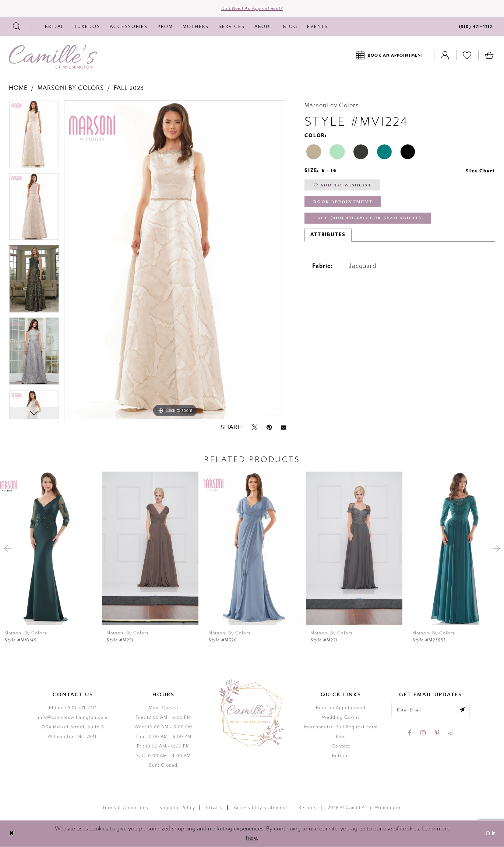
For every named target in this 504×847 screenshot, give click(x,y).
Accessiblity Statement (261, 808)
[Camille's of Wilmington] (53, 57)
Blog (341, 737)
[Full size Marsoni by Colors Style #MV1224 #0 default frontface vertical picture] (175, 260)
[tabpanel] (34, 137)
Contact (341, 746)
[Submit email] (463, 711)
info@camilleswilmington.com (73, 718)
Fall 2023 (129, 88)
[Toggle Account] (445, 55)
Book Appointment (343, 203)
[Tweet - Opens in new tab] (255, 428)
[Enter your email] (431, 711)
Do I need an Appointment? (252, 9)
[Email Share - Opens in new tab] (283, 428)
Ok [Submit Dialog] (490, 834)
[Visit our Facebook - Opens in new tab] (410, 734)
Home (18, 88)
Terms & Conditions (125, 808)
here (251, 839)
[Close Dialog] (12, 834)
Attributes (328, 237)
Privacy (214, 808)
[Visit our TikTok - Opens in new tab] (451, 734)
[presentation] (48, 549)
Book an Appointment (341, 708)
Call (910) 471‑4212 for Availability (369, 220)
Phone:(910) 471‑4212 (73, 708)
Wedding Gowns (341, 718)
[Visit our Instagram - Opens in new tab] (423, 734)
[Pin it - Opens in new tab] (269, 428)
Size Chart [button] (480, 171)
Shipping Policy (177, 808)
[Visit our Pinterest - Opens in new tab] (437, 734)
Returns (341, 756)
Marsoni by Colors (71, 88)
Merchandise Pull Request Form (341, 727)
